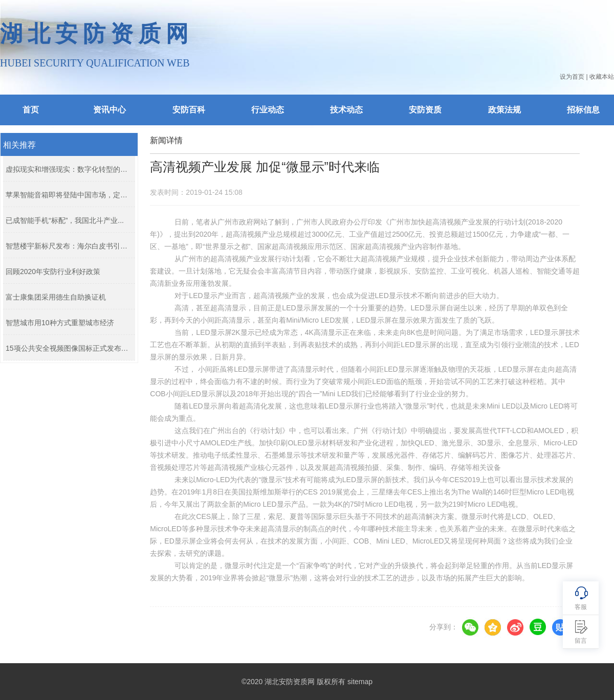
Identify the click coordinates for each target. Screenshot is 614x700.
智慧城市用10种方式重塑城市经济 (60, 323)
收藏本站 (602, 77)
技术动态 (346, 110)
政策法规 (505, 110)
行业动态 (268, 110)
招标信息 (583, 110)
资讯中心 (109, 110)
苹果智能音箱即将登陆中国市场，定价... (68, 195)
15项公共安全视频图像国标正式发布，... (68, 348)
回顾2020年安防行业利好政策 (53, 272)
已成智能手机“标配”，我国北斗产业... (65, 220)
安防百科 (189, 110)
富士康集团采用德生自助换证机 (56, 297)
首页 (31, 110)
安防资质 (425, 110)
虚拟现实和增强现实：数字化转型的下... (68, 169)
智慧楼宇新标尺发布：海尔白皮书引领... (68, 246)
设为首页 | (574, 77)
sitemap (360, 682)
